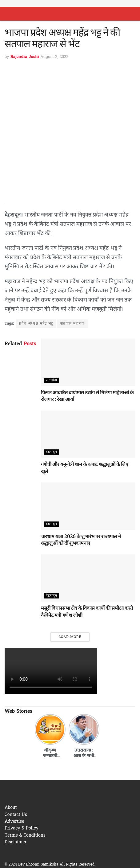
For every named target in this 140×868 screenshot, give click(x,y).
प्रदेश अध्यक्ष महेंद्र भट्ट (36, 324)
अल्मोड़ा (52, 380)
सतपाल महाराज (72, 324)
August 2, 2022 (54, 57)
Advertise (14, 822)
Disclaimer (16, 842)
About (11, 808)
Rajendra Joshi (25, 57)
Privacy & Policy (22, 828)
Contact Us (16, 815)
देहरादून (52, 452)
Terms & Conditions (25, 836)
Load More (70, 637)
